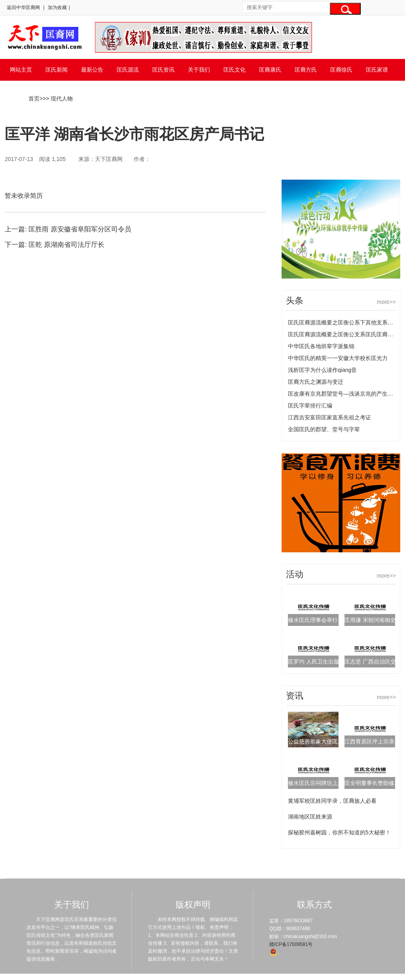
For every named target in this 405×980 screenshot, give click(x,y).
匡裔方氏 (306, 70)
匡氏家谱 (377, 70)
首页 (34, 99)
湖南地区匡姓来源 (310, 817)
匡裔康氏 (270, 70)
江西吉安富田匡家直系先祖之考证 (329, 417)
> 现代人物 (59, 99)
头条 (295, 300)
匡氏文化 (235, 70)
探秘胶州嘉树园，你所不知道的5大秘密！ (339, 832)
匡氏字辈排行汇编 (310, 406)
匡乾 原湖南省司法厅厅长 (66, 245)
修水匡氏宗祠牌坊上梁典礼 (321, 783)
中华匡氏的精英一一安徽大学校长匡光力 (338, 358)
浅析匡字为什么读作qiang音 (322, 370)
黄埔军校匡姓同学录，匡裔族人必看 (332, 801)
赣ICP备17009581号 (291, 944)
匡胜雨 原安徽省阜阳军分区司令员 (80, 229)
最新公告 (92, 70)
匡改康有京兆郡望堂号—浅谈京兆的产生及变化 (346, 394)
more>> (386, 302)
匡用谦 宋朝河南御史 (370, 620)
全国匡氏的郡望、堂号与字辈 (324, 429)
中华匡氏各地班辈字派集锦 (321, 346)
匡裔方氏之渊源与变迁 (316, 382)
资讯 (295, 696)
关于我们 (199, 70)
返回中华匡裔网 (23, 8)
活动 (295, 574)
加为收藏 (57, 8)
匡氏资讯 (163, 70)
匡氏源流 (128, 70)
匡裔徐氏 (341, 70)
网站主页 (21, 70)
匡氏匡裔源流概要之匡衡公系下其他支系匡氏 (343, 322)
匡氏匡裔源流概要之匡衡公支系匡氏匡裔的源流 (346, 334)
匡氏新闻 (57, 70)
